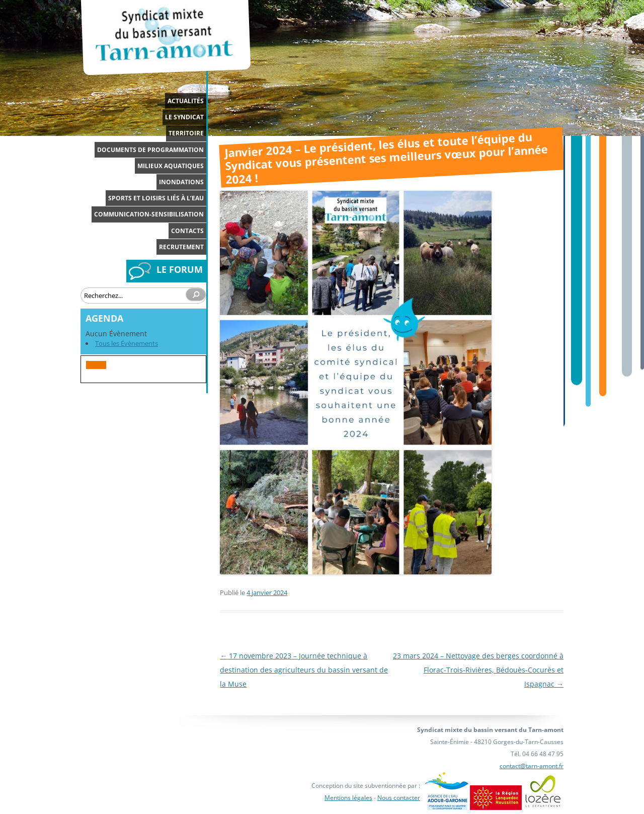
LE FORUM (180, 269)
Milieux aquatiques (171, 166)
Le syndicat (184, 117)
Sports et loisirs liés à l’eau (156, 198)
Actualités (186, 101)
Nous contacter (399, 798)
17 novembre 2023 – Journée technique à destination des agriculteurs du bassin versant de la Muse (304, 670)
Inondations (181, 182)
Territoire (186, 133)
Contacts (187, 231)
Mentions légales (348, 798)
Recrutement (181, 247)
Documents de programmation (150, 150)
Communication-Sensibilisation (149, 214)
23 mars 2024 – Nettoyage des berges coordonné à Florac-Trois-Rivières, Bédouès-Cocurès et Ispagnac (478, 670)
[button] (96, 365)
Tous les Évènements (127, 343)
